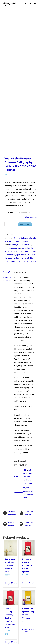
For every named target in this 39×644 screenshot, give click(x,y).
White (7, 160)
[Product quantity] (10, 133)
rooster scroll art (17, 160)
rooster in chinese (28, 156)
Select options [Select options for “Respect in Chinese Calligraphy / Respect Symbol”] (26, 492)
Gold (24, 391)
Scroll (30, 399)
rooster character (30, 169)
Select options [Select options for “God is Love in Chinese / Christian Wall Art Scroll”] (8, 492)
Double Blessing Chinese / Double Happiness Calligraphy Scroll (10, 526)
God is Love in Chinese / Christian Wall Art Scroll (10, 474)
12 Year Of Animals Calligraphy (17, 150)
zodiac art (25, 163)
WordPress (23, 572)
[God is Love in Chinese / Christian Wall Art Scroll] (11, 456)
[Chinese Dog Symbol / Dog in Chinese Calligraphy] (28, 506)
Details (15, 491)
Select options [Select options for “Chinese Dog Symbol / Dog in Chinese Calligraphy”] (26, 538)
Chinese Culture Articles (12, 570)
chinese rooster (11, 156)
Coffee (30, 391)
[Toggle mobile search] (31, 4)
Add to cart (25, 133)
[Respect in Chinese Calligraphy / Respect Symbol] (28, 456)
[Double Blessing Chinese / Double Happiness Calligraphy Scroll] (11, 506)
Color (11, 120)
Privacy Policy (24, 567)
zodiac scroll (19, 166)
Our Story (32, 567)
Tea (28, 385)
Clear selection (31, 125)
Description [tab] (7, 180)
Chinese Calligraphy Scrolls (25, 146)
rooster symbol (15, 153)
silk (24, 403)
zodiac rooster (17, 169)
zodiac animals (30, 160)
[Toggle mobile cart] (26, 4)
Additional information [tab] (7, 187)
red (19, 156)
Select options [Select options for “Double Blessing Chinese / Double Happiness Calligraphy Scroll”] (8, 551)
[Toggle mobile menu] (35, 4)
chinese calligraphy (12, 163)
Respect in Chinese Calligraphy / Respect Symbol (28, 474)
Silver (25, 381)
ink (24, 396)
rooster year (27, 153)
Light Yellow (27, 388)
